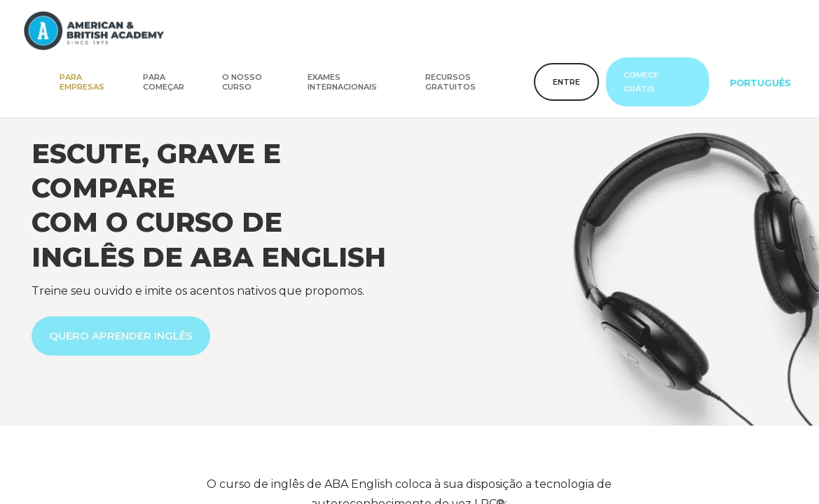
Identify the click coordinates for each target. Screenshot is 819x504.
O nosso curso (242, 82)
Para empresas (82, 82)
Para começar (164, 82)
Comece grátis (641, 82)
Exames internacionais (342, 82)
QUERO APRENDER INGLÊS (121, 336)
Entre (566, 82)
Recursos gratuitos (450, 82)
